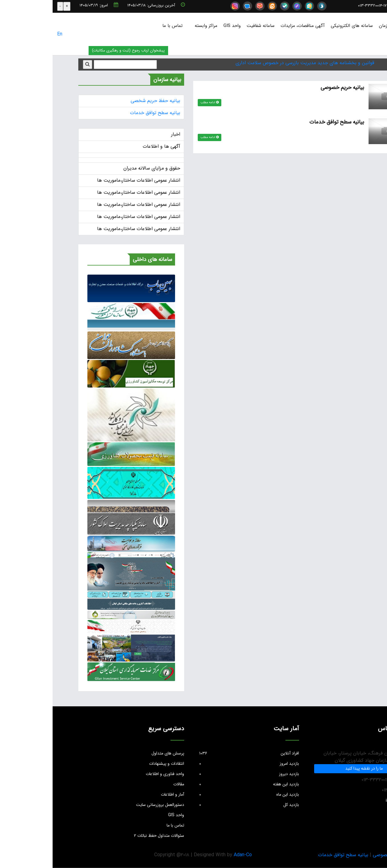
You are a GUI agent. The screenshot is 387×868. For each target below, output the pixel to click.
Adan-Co (190, 855)
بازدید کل (197, 805)
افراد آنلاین (197, 753)
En (7, 34)
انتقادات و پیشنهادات (114, 764)
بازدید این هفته (197, 784)
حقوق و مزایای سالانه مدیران (99, 168)
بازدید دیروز (197, 774)
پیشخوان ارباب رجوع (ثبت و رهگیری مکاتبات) (76, 51)
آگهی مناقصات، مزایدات (250, 26)
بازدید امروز (197, 764)
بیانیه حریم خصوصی (289, 87)
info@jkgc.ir (362, 6)
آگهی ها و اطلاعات (109, 146)
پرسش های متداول (115, 753)
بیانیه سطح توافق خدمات (284, 122)
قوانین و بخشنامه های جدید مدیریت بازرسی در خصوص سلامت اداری (252, 63)
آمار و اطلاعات (120, 794)
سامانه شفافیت (208, 26)
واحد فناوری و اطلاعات (112, 774)
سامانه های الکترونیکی (299, 26)
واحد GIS (179, 26)
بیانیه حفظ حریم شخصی (103, 101)
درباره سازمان (338, 26)
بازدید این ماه (197, 794)
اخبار (123, 134)
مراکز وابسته (153, 26)
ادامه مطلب (157, 102)
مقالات (126, 784)
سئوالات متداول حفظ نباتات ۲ (106, 836)
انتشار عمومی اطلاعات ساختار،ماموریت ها (86, 180)
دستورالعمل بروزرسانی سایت (107, 805)
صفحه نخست (370, 26)
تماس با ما (120, 26)
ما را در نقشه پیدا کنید (311, 768)
